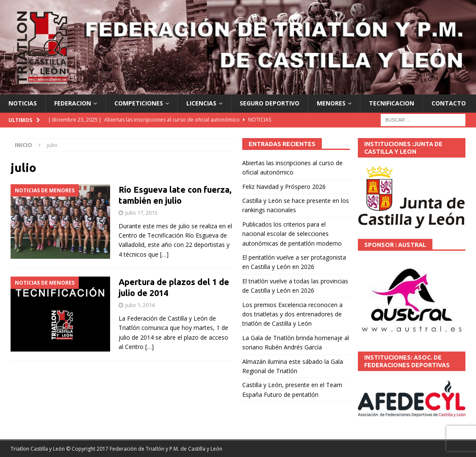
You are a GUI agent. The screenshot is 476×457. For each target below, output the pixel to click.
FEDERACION (73, 103)
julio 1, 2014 (140, 305)
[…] (164, 254)
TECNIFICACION (392, 103)
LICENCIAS (201, 103)
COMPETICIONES (139, 103)
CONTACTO (449, 103)
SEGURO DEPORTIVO (270, 103)
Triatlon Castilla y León (38, 449)
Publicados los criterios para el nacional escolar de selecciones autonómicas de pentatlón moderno (292, 234)
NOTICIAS (23, 103)
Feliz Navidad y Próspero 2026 (284, 187)
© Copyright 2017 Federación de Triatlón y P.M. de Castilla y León (144, 449)
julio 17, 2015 (141, 213)
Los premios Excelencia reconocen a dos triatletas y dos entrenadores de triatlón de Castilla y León (292, 314)
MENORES (331, 103)
